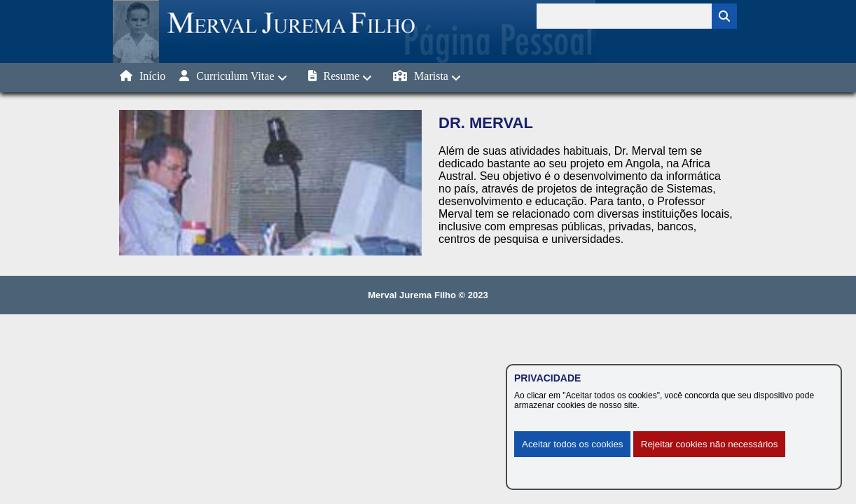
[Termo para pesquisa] (624, 16)
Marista (427, 77)
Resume (340, 77)
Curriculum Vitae (233, 77)
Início (143, 76)
